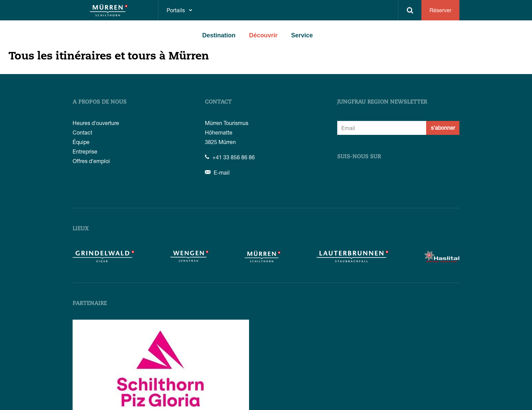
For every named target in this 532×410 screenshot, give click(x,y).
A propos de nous (100, 102)
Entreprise (85, 151)
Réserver (440, 10)
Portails (176, 10)
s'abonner (443, 128)
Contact (82, 132)
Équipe (81, 142)
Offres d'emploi (91, 161)
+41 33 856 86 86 (230, 157)
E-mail (217, 172)
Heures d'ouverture (96, 123)
